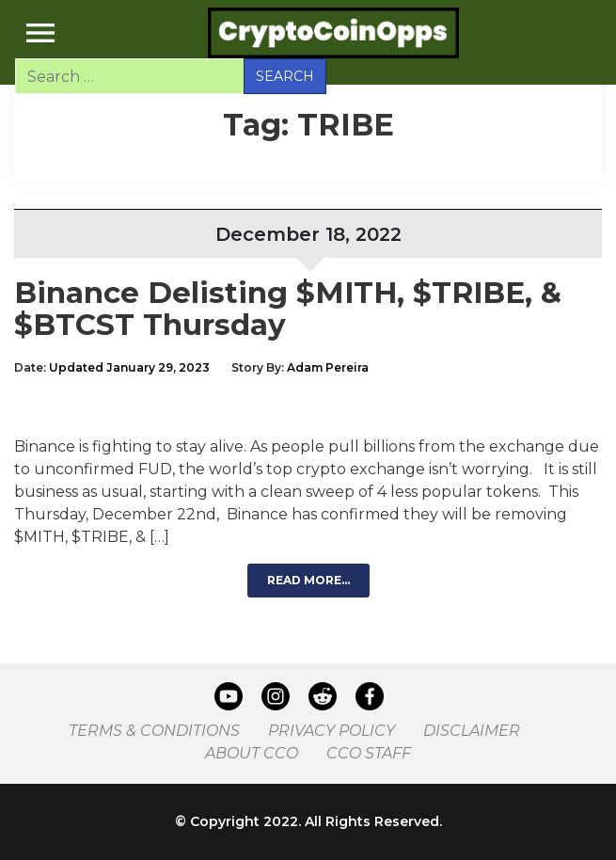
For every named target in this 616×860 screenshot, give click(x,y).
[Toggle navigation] (40, 33)
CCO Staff (369, 753)
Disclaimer (472, 731)
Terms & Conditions (154, 731)
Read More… (308, 580)
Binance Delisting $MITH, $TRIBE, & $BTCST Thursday (288, 309)
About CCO (252, 753)
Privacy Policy (332, 731)
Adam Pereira (328, 367)
